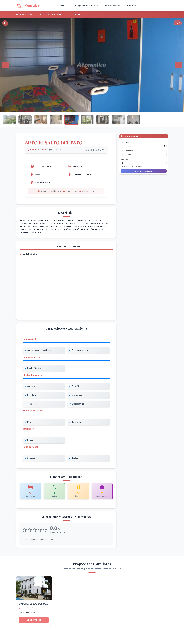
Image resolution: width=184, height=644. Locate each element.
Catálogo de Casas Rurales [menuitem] (85, 6)
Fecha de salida (127, 150)
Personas (124, 158)
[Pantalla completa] (5, 23)
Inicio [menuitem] (63, 6)
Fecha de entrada (127, 141)
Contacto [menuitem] (132, 6)
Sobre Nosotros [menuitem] (112, 6)
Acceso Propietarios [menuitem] (154, 6)
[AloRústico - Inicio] (35, 6)
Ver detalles (34, 622)
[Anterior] (6, 65)
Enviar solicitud (144, 170)
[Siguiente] (178, 65)
